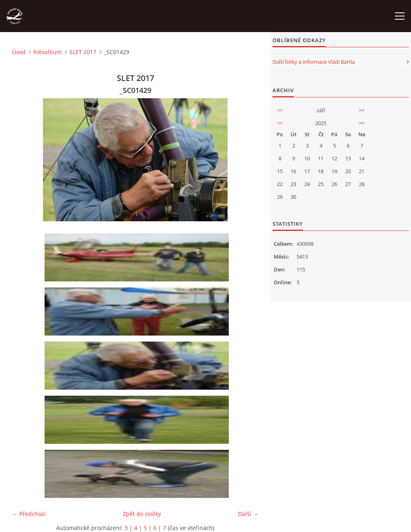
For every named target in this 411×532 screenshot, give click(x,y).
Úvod (19, 52)
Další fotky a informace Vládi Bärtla (314, 62)
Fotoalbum (48, 52)
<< (280, 110)
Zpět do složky (142, 514)
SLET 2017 (83, 52)
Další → (248, 514)
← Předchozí (29, 514)
